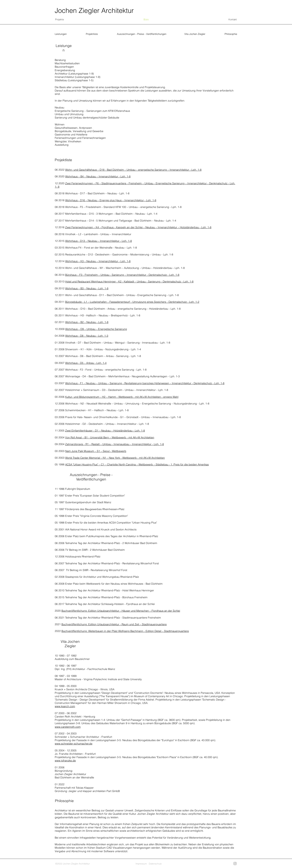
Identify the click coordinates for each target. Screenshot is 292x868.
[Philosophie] (231, 34)
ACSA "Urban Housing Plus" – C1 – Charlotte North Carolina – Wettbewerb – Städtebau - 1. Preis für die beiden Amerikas (137, 464)
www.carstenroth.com (68, 727)
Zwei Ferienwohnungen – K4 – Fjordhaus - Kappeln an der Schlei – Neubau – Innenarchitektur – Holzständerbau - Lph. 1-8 (138, 227)
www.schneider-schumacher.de (74, 744)
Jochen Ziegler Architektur (94, 10)
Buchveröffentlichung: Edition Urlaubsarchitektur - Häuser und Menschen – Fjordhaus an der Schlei (121, 611)
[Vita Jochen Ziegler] (195, 34)
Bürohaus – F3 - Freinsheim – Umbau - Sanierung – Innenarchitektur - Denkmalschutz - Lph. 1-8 (122, 275)
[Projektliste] (92, 34)
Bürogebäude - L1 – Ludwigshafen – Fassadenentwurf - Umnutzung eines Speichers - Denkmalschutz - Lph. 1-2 (132, 302)
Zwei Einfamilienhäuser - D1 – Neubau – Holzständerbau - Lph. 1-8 (105, 431)
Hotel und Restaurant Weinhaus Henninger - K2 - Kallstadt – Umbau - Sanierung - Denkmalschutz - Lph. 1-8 (129, 282)
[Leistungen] (61, 34)
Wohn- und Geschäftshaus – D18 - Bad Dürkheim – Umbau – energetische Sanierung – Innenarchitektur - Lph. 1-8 (133, 170)
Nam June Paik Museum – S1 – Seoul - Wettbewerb (96, 451)
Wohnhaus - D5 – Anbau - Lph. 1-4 (86, 363)
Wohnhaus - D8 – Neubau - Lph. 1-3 (87, 336)
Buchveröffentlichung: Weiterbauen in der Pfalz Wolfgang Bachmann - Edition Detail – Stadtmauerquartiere (125, 631)
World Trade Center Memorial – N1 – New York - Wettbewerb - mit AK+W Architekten (115, 458)
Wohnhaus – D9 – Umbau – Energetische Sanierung (96, 329)
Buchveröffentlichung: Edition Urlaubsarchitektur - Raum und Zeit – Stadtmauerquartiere (114, 624)
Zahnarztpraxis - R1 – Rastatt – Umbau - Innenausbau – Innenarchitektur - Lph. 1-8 (115, 444)
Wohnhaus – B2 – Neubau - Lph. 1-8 (87, 322)
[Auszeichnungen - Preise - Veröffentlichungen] (142, 34)
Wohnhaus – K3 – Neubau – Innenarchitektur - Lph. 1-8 (98, 261)
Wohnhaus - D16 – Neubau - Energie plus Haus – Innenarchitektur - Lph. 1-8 (111, 200)
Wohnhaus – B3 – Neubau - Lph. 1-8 (87, 288)
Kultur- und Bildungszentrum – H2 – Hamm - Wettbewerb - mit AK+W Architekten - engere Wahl (122, 397)
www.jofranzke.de (65, 761)
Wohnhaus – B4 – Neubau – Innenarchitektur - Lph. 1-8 (98, 176)
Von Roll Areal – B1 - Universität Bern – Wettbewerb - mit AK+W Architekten (110, 437)
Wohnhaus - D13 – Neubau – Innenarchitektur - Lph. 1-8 (99, 241)
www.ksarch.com (65, 706)
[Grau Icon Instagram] (235, 864)
